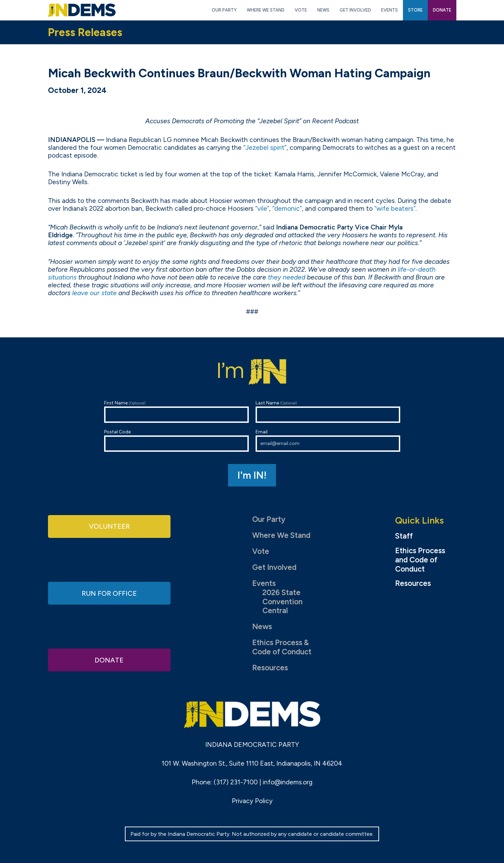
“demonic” (287, 209)
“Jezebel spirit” (265, 148)
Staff (404, 536)
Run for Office (109, 593)
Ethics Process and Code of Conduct (420, 560)
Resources (270, 668)
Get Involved (274, 567)
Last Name (328, 411)
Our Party (269, 519)
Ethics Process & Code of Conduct (282, 647)
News (262, 627)
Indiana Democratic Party (82, 10)
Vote (261, 551)
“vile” (262, 209)
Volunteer (109, 526)
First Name (176, 411)
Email (328, 440)
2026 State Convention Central (282, 602)
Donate (109, 659)
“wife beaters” (395, 209)
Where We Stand (281, 535)
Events (264, 583)
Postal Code (176, 440)
